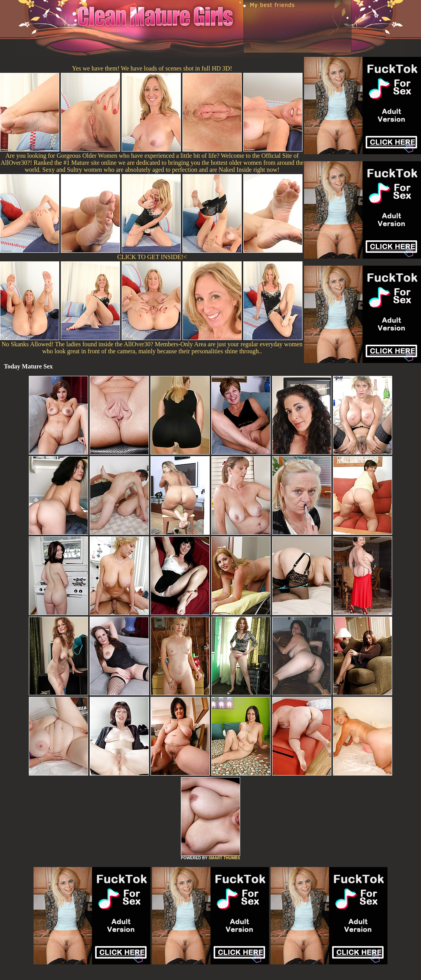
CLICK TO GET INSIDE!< (152, 257)
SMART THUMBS (224, 858)
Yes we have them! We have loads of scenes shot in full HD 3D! (152, 68)
